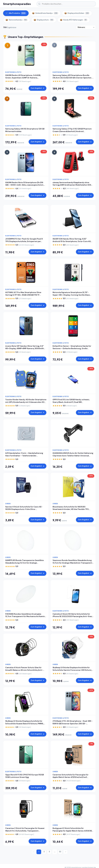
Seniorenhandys (17, 20)
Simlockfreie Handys (45, 13)
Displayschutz (44, 20)
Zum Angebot (38, 88)
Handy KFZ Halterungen (74, 20)
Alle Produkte (16, 13)
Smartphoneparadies (17, 4)
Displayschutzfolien (77, 13)
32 (60, 852)
